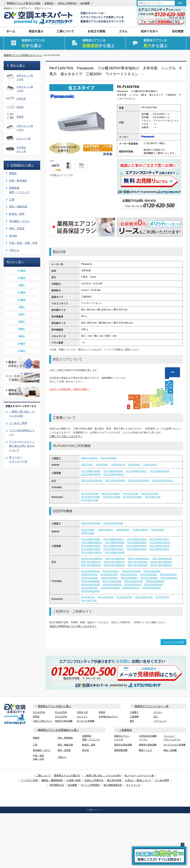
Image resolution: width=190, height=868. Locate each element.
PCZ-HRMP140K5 (113, 471)
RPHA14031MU (149, 578)
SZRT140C (87, 465)
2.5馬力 (22, 300)
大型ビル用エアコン (43, 721)
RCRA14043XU (110, 578)
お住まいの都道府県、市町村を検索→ (70, 389)
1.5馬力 (22, 270)
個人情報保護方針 (113, 785)
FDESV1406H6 (89, 458)
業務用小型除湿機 (148, 745)
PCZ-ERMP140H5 (159, 471)
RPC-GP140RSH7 (91, 562)
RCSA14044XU (111, 571)
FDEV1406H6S (109, 458)
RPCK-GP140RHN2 (139, 559)
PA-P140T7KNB (150, 494)
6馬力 (22, 329)
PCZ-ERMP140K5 (91, 474)
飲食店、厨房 (17, 214)
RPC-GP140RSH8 (162, 559)
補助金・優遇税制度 (52, 780)
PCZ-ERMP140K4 (91, 549)
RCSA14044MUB (90, 571)
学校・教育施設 (18, 181)
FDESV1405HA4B (113, 523)
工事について (65, 31)
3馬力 (22, 307)
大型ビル (14, 250)
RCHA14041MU (149, 574)
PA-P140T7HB (153, 497)
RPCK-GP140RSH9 (139, 480)
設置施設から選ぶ (22, 165)
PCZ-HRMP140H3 (160, 546)
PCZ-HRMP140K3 (113, 546)
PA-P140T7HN (106, 597)
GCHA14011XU (131, 588)
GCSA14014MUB (112, 585)
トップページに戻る (173, 642)
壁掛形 (102, 712)
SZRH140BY (123, 530)
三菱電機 (134, 717)
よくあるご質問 (18, 423)
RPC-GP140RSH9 (91, 565)
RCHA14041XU (169, 574)
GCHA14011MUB (110, 588)
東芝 (132, 721)
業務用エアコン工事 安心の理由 (24, 3)
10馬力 (22, 344)
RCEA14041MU (109, 574)
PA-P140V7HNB (112, 497)
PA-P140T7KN (89, 601)
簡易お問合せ (159, 856)
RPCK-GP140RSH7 (114, 562)
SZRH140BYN (140, 530)
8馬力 (22, 336)
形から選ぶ (18, 65)
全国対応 (49, 3)
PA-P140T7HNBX (133, 497)
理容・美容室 (17, 228)
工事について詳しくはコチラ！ (66, 436)
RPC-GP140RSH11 (163, 480)
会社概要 (85, 3)
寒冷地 (13, 236)
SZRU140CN (150, 465)
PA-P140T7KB (131, 494)
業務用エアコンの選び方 (67, 776)
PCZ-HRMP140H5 (91, 471)
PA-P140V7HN (124, 597)
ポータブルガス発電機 (174, 745)
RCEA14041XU (129, 574)
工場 (12, 199)
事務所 (13, 173)
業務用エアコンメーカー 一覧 (152, 706)
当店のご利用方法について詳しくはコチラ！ (73, 626)
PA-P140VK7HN (144, 597)
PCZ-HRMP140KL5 (136, 471)
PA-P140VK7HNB (91, 497)
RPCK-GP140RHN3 (161, 562)
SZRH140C (102, 465)
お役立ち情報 (96, 31)
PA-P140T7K (162, 597)
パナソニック (160, 721)
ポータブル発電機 (85, 721)
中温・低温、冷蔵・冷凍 (23, 243)
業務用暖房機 (121, 750)
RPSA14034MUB (131, 571)
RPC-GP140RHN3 (138, 562)
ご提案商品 (126, 730)
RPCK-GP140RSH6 (92, 559)
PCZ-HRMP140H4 (115, 552)
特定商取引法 (57, 785)
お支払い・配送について (138, 780)
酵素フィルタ (145, 750)
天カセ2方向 (61, 712)
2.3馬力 (22, 292)
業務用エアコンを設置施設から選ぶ (58, 730)
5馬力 (22, 322)
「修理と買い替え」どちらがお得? (102, 776)
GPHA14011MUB (90, 591)
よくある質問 (162, 780)
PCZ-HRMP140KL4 (91, 552)
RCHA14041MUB (134, 581)
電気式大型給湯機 (64, 721)
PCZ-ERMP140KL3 (160, 543)
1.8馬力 (22, 278)
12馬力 (22, 351)
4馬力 (22, 314)
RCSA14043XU (89, 574)
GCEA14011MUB (153, 585)
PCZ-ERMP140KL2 (114, 539)
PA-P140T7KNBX (111, 494)
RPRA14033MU (169, 578)
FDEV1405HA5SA (91, 523)
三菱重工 (134, 712)
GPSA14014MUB (152, 588)
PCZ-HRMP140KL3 (136, 546)
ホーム (11, 31)
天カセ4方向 (39, 712)
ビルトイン (82, 717)
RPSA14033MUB (155, 581)
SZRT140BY (158, 530)
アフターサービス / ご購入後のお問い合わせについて (22, 446)
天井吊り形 (82, 712)
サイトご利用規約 (90, 785)
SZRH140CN (118, 465)
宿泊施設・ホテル (19, 221)
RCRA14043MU (90, 578)
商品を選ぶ (36, 31)
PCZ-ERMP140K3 (137, 543)
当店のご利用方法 (67, 3)
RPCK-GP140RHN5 (92, 480)
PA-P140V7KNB (90, 494)
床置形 (36, 717)
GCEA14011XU (89, 588)
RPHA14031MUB (90, 585)
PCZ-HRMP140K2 (159, 539)
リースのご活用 (29, 780)
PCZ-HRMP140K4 (159, 549)
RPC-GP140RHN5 (115, 480)
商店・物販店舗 (18, 207)
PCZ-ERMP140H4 (137, 549)
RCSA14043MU (152, 571)
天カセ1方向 (61, 717)
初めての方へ (150, 31)
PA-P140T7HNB (90, 500)
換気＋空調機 (170, 750)
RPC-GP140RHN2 (115, 559)
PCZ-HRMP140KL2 (91, 543)
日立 (156, 717)
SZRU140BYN (105, 530)
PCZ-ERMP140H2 (137, 539)
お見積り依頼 (73, 780)
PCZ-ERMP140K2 (91, 539)
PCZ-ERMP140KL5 (114, 474)
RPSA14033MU (129, 578)
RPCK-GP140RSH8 (114, 565)
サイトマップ (133, 785)
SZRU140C (134, 465)
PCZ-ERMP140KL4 (114, 549)
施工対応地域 (114, 780)
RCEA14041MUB (112, 581)
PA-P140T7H (88, 597)
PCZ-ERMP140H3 (91, 546)
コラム (123, 31)
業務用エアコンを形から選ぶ (54, 706)
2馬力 (22, 285)
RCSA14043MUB (90, 581)
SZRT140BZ (88, 533)
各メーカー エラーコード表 (139, 776)
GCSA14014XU (133, 585)
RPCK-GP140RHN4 (161, 565)
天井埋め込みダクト (109, 717)
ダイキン (158, 712)
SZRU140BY (88, 530)
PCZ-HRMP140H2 (115, 543)
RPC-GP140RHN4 (138, 565)
